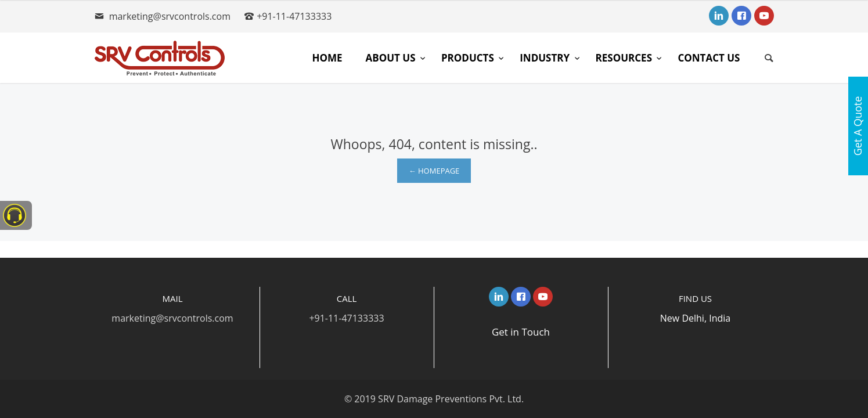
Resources (625, 58)
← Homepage (434, 171)
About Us (391, 58)
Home (327, 58)
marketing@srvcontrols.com (170, 16)
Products (469, 58)
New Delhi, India (695, 318)
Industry (546, 58)
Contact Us (709, 58)
